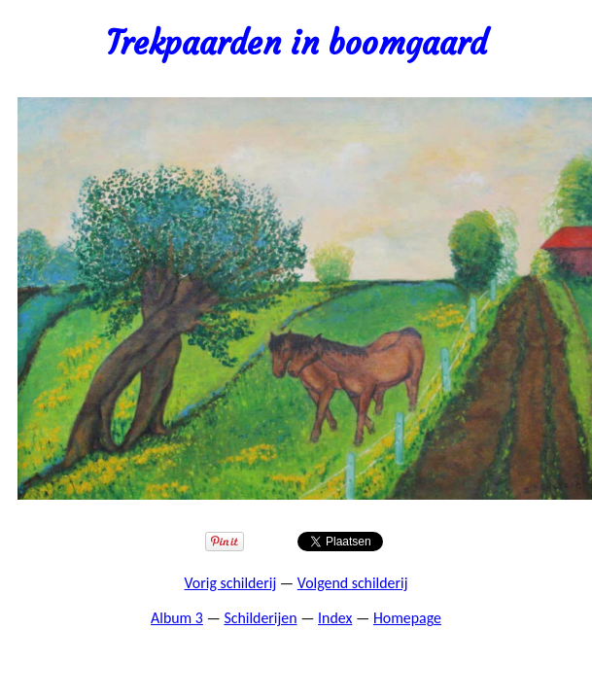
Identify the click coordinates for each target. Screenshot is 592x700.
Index (335, 618)
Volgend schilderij (353, 583)
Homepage (407, 618)
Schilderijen (260, 618)
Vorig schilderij (231, 583)
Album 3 (177, 618)
